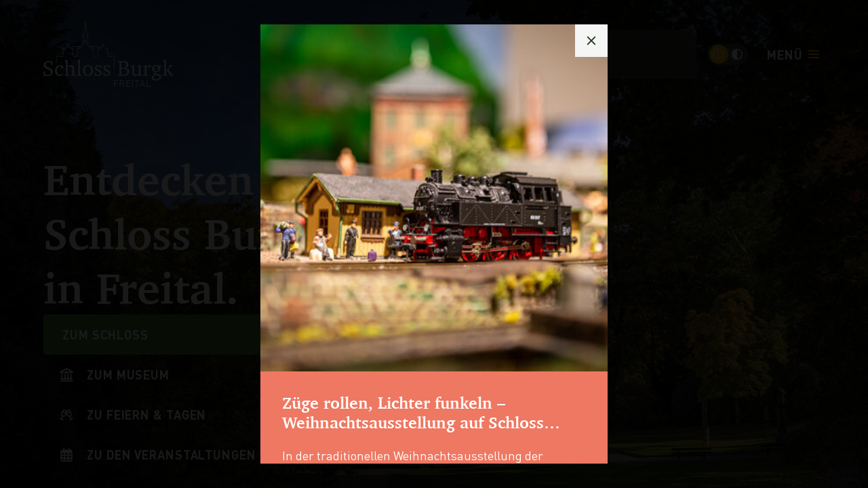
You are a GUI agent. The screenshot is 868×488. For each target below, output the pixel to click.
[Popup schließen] (591, 41)
